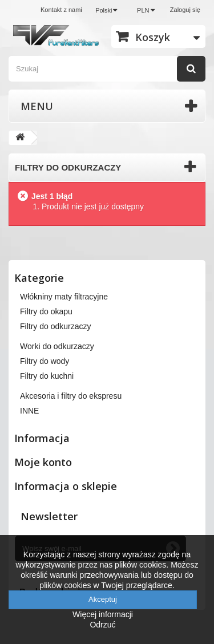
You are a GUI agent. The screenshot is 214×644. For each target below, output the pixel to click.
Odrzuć (102, 625)
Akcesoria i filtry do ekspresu (71, 396)
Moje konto (43, 462)
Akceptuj (103, 599)
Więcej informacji (103, 614)
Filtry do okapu (46, 311)
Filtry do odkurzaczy (55, 326)
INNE (29, 411)
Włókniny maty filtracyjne (64, 297)
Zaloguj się (185, 10)
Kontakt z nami (61, 10)
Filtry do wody (45, 361)
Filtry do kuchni (47, 376)
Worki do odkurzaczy (57, 346)
